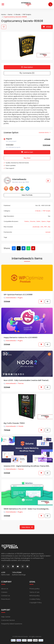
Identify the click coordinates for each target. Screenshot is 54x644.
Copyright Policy (36, 603)
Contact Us (6, 596)
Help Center (6, 617)
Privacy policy (34, 589)
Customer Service (8, 620)
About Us (5, 589)
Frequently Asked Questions (12, 624)
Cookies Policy (35, 599)
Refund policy (35, 596)
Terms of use (34, 592)
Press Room (6, 599)
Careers (4, 592)
